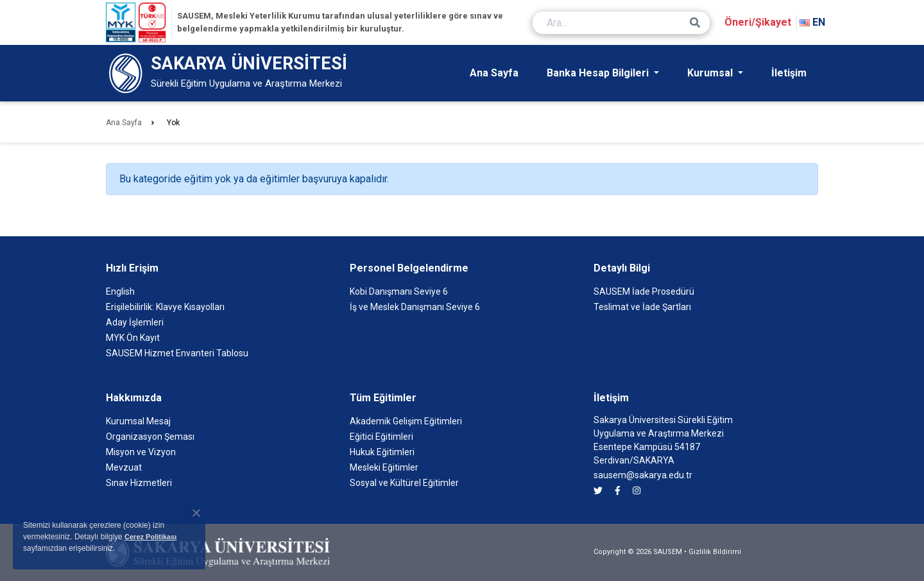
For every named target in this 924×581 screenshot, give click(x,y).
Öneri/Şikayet (758, 22)
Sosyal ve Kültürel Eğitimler (404, 483)
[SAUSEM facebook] (618, 491)
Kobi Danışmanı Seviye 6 (399, 291)
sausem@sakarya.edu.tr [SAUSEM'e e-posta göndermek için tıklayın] (643, 475)
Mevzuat (124, 467)
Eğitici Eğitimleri (381, 437)
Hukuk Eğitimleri (382, 452)
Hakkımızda (134, 398)
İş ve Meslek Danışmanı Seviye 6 (415, 307)
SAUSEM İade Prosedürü (644, 291)
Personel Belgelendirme (409, 268)
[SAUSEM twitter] (598, 491)
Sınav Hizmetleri (139, 483)
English (120, 291)
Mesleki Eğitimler (384, 467)
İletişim (789, 73)
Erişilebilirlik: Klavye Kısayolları (165, 307)
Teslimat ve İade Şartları (642, 307)
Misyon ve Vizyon (141, 452)
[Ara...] (621, 23)
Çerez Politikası (150, 537)
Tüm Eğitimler (383, 398)
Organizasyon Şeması (150, 437)
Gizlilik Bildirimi (715, 552)
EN (812, 22)
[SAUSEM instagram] (637, 491)
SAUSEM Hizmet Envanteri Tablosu (177, 353)
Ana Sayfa (494, 73)
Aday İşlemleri (135, 322)
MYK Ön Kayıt (133, 338)
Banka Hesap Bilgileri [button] (599, 73)
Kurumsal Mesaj (138, 421)
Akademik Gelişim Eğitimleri (406, 421)
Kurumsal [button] (711, 73)
